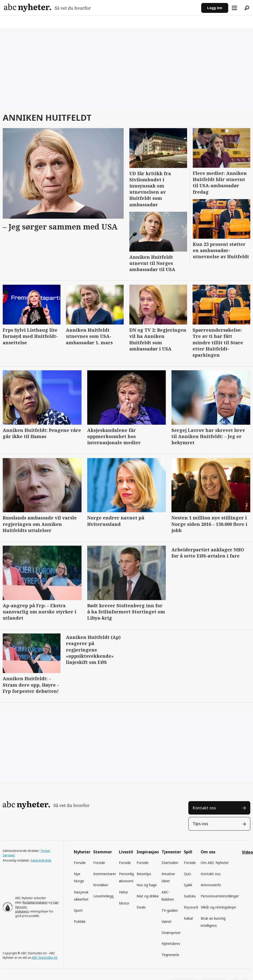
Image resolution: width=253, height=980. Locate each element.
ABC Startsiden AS (45, 958)
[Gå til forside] (47, 8)
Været (167, 922)
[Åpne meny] (234, 8)
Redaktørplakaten (35, 902)
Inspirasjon (148, 852)
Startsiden (170, 863)
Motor (124, 903)
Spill (188, 852)
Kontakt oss (204, 808)
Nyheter (82, 852)
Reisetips (144, 874)
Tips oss (200, 824)
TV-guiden (170, 910)
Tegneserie (170, 955)
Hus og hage (147, 885)
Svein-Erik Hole (41, 860)
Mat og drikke (148, 896)
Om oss (208, 852)
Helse (123, 892)
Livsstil (126, 852)
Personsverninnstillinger (220, 896)
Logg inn (215, 8)
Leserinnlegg (103, 896)
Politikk (80, 922)
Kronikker (101, 885)
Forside (80, 863)
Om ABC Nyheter (215, 863)
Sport (78, 910)
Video (247, 852)
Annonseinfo (211, 885)
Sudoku (190, 896)
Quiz (187, 874)
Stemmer (103, 852)
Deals (141, 907)
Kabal (188, 918)
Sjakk (188, 885)
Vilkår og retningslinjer (218, 907)
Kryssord (191, 907)
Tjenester (171, 852)
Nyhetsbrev (171, 944)
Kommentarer (105, 874)
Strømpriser (171, 933)
